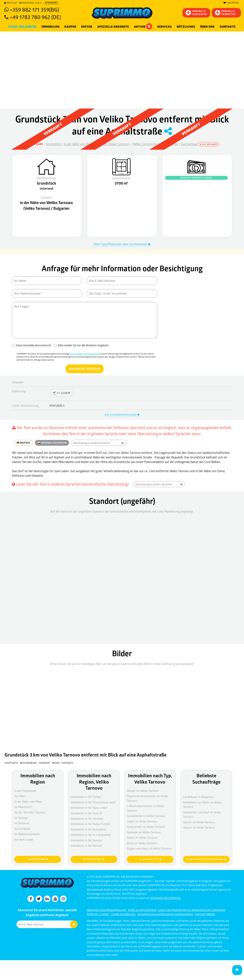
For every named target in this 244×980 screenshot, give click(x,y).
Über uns (207, 27)
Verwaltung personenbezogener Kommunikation (165, 914)
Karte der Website (205, 914)
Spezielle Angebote (113, 27)
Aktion (143, 26)
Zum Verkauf (189, 144)
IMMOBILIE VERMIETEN (225, 13)
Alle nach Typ (150, 859)
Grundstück (53, 144)
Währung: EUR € (30, 3)
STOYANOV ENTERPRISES (166, 898)
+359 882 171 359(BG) (35, 9)
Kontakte (228, 27)
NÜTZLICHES (186, 27)
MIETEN (87, 27)
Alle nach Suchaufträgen (206, 859)
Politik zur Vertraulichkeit (142, 910)
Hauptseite (11, 763)
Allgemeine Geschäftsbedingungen (107, 910)
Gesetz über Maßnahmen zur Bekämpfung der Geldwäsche (192, 910)
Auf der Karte (209, 144)
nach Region (38, 859)
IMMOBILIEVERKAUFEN (196, 13)
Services (165, 27)
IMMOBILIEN (51, 27)
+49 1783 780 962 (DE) (35, 17)
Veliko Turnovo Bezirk (147, 144)
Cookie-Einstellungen (124, 914)
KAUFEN (70, 27)
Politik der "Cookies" (98, 914)
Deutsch (10, 3)
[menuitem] (228, 27)
